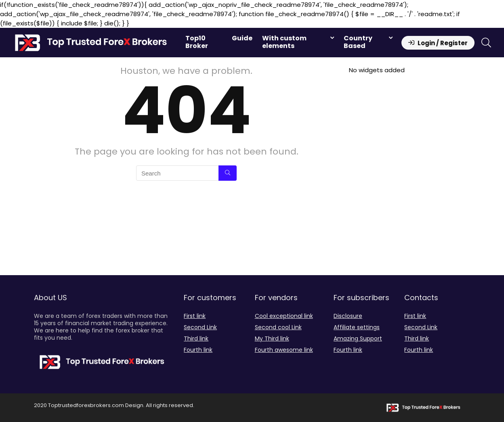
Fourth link (198, 350)
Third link (196, 338)
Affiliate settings (357, 327)
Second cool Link (278, 327)
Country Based (358, 42)
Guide (242, 38)
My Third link (272, 338)
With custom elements (284, 42)
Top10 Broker (197, 42)
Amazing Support (358, 338)
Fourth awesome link (284, 350)
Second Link (200, 327)
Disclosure (348, 316)
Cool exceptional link (284, 316)
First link (195, 316)
